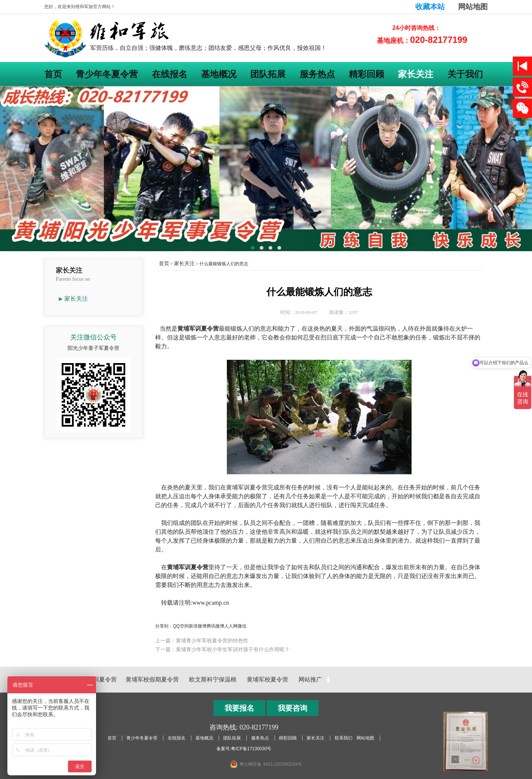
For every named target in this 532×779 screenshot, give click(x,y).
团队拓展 (268, 74)
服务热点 (317, 74)
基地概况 (219, 74)
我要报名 (239, 708)
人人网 (231, 626)
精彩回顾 (366, 74)
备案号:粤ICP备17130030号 (244, 749)
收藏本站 (430, 7)
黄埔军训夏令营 (96, 679)
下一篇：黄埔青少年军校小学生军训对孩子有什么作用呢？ (222, 649)
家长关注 (416, 74)
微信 (242, 626)
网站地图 (473, 7)
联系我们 (344, 738)
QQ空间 (181, 626)
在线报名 (170, 74)
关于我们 (465, 74)
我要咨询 (293, 708)
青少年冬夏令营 (107, 74)
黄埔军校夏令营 (267, 679)
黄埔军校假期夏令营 (152, 679)
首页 (53, 74)
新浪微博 (198, 626)
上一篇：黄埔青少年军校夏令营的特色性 (202, 640)
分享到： (164, 626)
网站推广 (310, 679)
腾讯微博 (215, 626)
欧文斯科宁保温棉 (213, 679)
